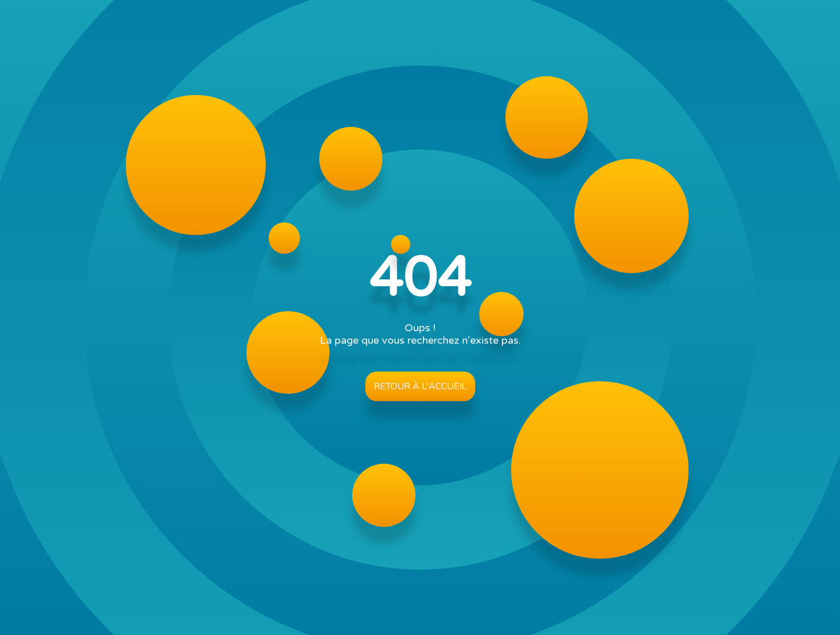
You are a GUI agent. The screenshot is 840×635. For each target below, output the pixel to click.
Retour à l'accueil (420, 386)
